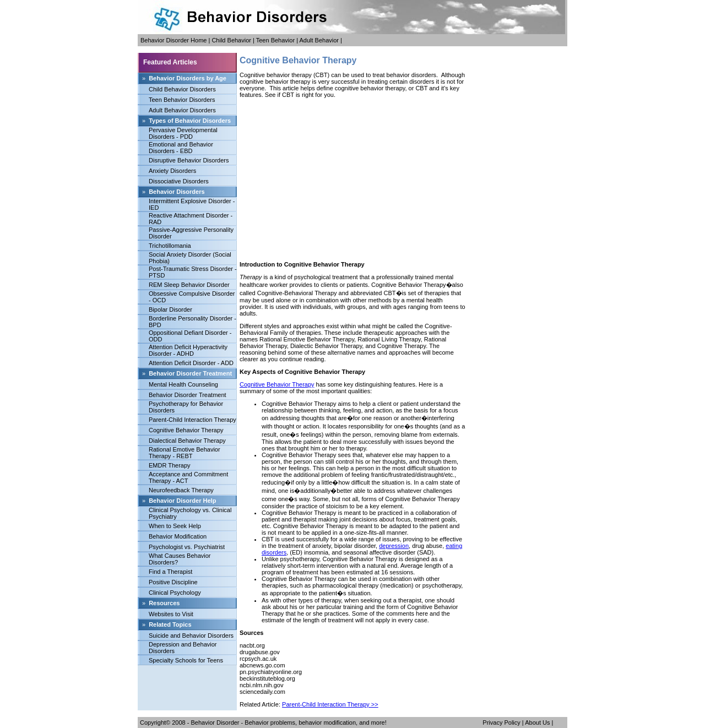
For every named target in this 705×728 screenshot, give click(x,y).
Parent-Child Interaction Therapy (192, 420)
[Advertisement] (352, 180)
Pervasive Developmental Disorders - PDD (183, 133)
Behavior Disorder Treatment (188, 395)
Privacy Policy (501, 722)
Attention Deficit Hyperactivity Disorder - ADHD (188, 350)
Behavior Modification (178, 536)
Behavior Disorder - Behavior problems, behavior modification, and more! (289, 722)
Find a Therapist (170, 572)
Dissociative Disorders (179, 181)
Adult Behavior (319, 40)
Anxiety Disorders (172, 171)
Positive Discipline (173, 582)
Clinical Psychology (175, 593)
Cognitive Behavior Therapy (186, 430)
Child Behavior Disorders (182, 89)
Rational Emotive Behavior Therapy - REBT (185, 453)
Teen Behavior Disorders (182, 100)
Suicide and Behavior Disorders (191, 635)
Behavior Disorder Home (173, 40)
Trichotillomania (170, 246)
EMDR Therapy (170, 465)
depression (394, 546)
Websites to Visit (171, 614)
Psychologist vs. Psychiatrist (187, 547)
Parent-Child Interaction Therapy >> (330, 704)
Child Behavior (231, 40)
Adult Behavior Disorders (182, 110)
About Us (537, 722)
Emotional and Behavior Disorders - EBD (181, 148)
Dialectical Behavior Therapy (187, 441)
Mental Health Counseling (183, 384)
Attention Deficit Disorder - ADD (191, 363)
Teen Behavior (275, 40)
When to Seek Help (175, 526)
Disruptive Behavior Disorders (189, 160)
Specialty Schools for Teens (186, 660)
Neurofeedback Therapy (181, 490)
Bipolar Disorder (170, 309)
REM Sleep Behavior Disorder (189, 285)
